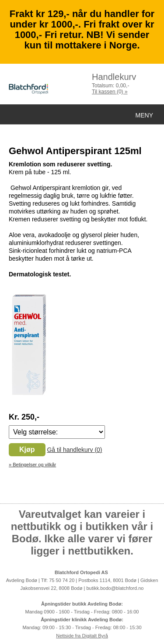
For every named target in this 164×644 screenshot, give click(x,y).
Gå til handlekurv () (74, 450)
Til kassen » (110, 92)
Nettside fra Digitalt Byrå (82, 636)
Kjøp (27, 449)
